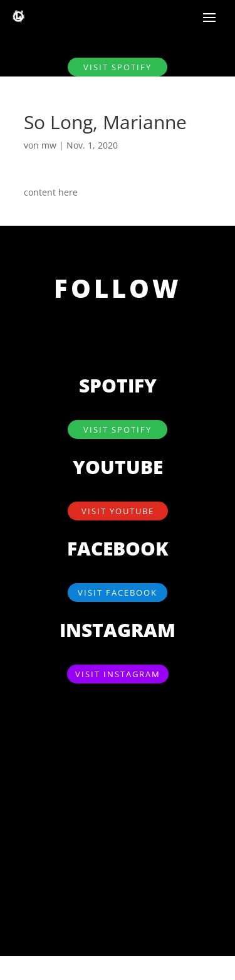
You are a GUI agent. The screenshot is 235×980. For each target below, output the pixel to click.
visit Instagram (118, 674)
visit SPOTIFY (118, 67)
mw (49, 145)
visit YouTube (118, 511)
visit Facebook (118, 593)
